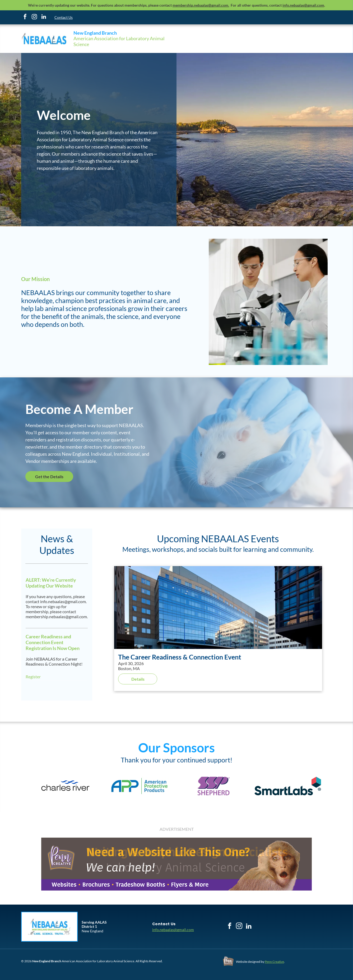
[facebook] (25, 17)
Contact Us (64, 17)
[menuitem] (164, 924)
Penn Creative (274, 962)
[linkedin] (44, 17)
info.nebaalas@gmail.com (173, 930)
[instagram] (34, 17)
